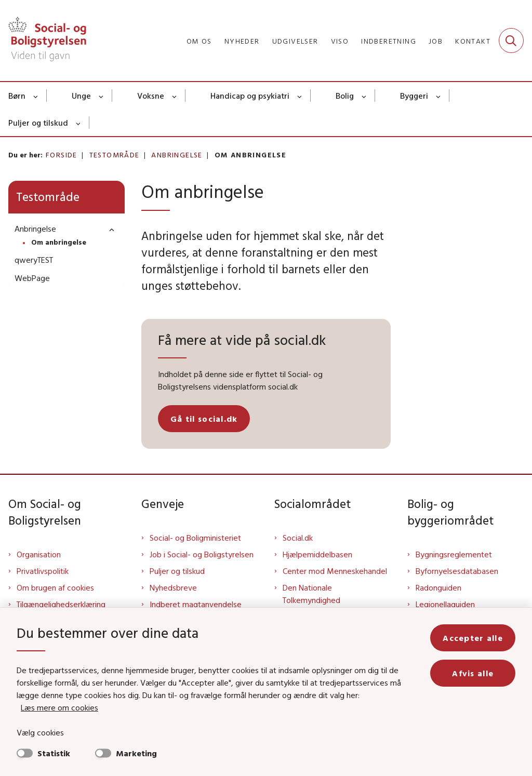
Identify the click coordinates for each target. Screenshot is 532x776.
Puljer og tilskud (38, 123)
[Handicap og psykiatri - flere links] (300, 96)
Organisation (39, 554)
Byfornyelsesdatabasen (457, 571)
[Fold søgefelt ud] (511, 41)
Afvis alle (473, 673)
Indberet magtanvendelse (196, 604)
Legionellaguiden (445, 604)
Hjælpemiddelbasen (317, 554)
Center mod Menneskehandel (335, 571)
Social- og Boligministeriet (195, 538)
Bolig (345, 96)
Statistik (54, 753)
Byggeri (414, 96)
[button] (109, 229)
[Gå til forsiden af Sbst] (43, 41)
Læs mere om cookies (59, 707)
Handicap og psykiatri (250, 96)
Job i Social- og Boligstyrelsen (202, 554)
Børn (17, 96)
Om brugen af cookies (55, 587)
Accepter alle (473, 638)
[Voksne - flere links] (175, 96)
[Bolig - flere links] (364, 96)
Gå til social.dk (204, 419)
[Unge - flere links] (102, 96)
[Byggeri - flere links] (439, 96)
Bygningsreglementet (454, 554)
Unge (81, 96)
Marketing (136, 753)
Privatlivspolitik (43, 571)
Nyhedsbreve (173, 587)
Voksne (151, 96)
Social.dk (298, 538)
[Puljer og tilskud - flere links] (79, 123)
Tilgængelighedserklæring (61, 604)
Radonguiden (438, 587)
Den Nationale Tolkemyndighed (311, 594)
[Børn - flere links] (36, 96)
